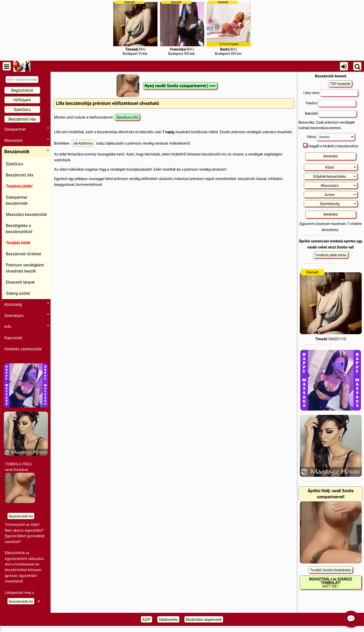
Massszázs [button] (338, 186)
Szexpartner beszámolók (17, 200)
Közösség (27, 304)
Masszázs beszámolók (26, 215)
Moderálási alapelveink (204, 620)
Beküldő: (331, 114)
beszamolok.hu (21, 516)
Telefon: (331, 103)
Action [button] (340, 195)
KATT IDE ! (331, 583)
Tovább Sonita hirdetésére (331, 570)
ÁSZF (147, 620)
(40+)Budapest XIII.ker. (182, 28)
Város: (331, 137)
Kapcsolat (13, 338)
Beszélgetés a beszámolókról (19, 229)
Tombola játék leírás (331, 255)
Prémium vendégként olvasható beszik (25, 268)
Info (27, 327)
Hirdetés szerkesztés (23, 349)
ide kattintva (83, 143)
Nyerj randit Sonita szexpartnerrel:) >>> (180, 86)
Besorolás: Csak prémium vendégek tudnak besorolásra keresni (327, 125)
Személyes (27, 316)
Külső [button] (341, 167)
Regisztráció (22, 90)
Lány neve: (331, 93)
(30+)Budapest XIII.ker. (229, 28)
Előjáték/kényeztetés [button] (335, 176)
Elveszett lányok (20, 282)
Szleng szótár (18, 293)
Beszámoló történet (24, 254)
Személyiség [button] (338, 204)
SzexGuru (22, 110)
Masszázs (27, 140)
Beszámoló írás (22, 119)
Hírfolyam (22, 100)
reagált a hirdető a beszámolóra (331, 146)
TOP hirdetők (340, 84)
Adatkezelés (168, 620)
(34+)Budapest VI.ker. (135, 28)
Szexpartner (27, 129)
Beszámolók (27, 152)
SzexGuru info (127, 117)
